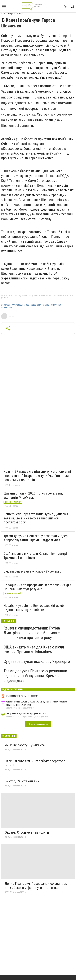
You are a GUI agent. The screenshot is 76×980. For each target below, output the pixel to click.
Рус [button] (65, 6)
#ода (27, 305)
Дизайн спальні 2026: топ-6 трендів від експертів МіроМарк (33, 495)
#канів (46, 305)
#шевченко (36, 305)
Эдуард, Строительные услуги (27, 832)
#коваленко (7, 308)
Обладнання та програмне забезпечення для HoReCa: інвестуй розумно (37, 587)
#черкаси (6, 305)
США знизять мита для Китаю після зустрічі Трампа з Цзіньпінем (37, 556)
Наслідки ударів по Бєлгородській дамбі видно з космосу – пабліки (34, 608)
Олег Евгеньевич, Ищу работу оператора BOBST (35, 763)
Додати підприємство (38, 724)
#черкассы (17, 305)
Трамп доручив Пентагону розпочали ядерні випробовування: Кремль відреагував (37, 538)
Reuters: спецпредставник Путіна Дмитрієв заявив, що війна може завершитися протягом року (36, 518)
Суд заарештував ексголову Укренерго (32, 571)
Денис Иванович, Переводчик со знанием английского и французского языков (36, 886)
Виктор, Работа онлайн (22, 781)
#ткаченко (56, 305)
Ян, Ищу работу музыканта (25, 745)
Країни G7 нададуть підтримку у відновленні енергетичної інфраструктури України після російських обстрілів (37, 476)
